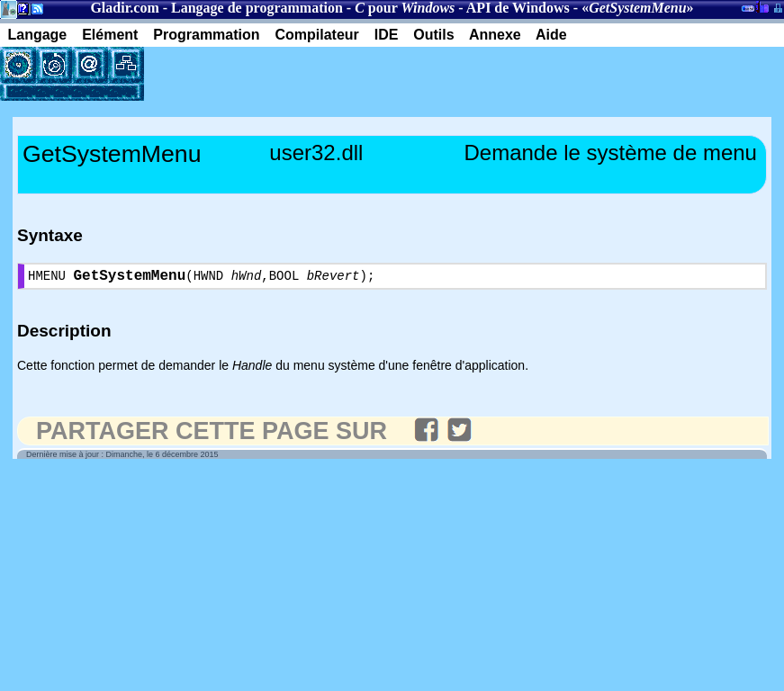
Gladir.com (124, 8)
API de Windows (518, 8)
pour (405, 8)
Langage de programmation (257, 8)
